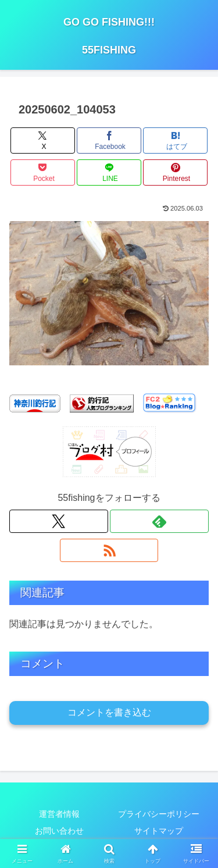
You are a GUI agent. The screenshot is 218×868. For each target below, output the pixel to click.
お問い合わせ (59, 831)
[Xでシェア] (43, 140)
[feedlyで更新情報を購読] (159, 521)
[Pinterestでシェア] (175, 172)
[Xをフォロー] (59, 521)
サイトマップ (159, 831)
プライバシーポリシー (159, 814)
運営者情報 (59, 814)
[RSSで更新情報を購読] (109, 550)
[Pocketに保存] (43, 172)
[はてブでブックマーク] (175, 140)
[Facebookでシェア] (109, 140)
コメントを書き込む (109, 712)
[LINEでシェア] (109, 172)
